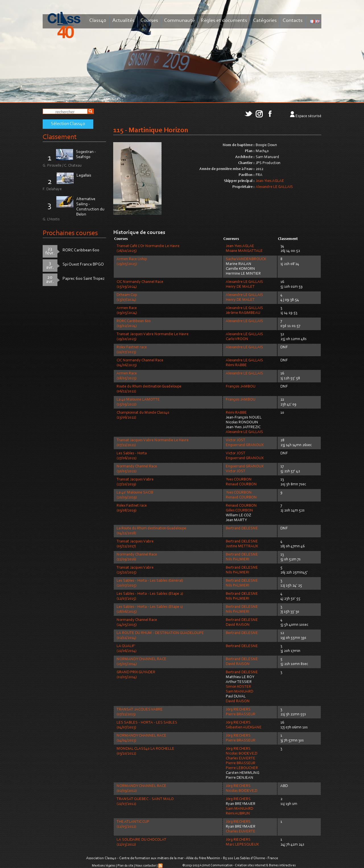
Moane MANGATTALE (244, 251)
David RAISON (238, 625)
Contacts (293, 21)
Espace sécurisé (308, 116)
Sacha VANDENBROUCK (246, 259)
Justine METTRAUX (242, 546)
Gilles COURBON (239, 511)
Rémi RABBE (236, 365)
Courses (149, 21)
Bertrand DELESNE (242, 529)
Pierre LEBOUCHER (242, 768)
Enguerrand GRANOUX (245, 445)
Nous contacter (146, 866)
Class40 (98, 21)
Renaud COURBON (241, 484)
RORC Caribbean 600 (81, 250)
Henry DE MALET (240, 287)
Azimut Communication (216, 865)
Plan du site (125, 866)
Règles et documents (224, 21)
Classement (60, 137)
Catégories (265, 21)
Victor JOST (236, 440)
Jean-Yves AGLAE (270, 181)
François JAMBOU (241, 387)
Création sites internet (250, 865)
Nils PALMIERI (237, 560)
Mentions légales (104, 866)
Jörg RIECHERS (238, 710)
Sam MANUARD (239, 692)
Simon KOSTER (238, 687)
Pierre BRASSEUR (241, 714)
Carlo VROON (237, 339)
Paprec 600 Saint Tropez (84, 279)
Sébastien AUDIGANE (244, 728)
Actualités (123, 21)
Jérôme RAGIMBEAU (243, 313)
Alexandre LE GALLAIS (274, 187)
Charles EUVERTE (241, 759)
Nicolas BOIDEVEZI (242, 754)
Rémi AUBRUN (238, 814)
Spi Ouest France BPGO (83, 265)
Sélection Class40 (68, 124)
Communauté (179, 21)
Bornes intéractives (282, 865)
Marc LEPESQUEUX (242, 845)
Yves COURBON (239, 480)
